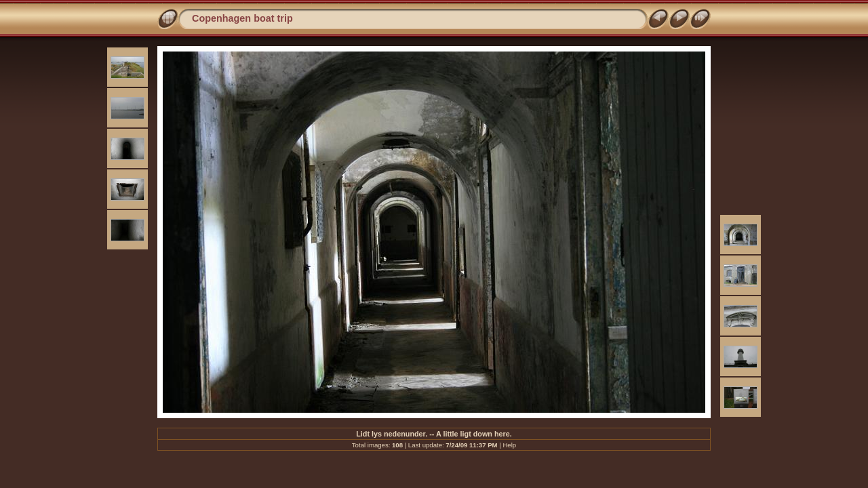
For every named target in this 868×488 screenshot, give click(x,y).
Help (509, 445)
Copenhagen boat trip (242, 18)
